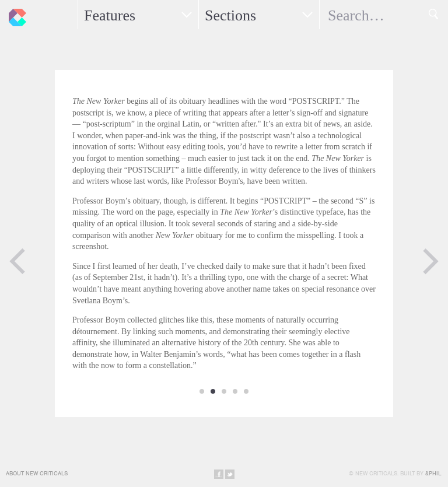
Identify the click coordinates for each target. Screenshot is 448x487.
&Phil (433, 473)
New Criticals (15, 15)
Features (110, 15)
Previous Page (17, 261)
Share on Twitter (230, 474)
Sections (230, 15)
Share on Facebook (219, 474)
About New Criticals (37, 473)
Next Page (430, 261)
